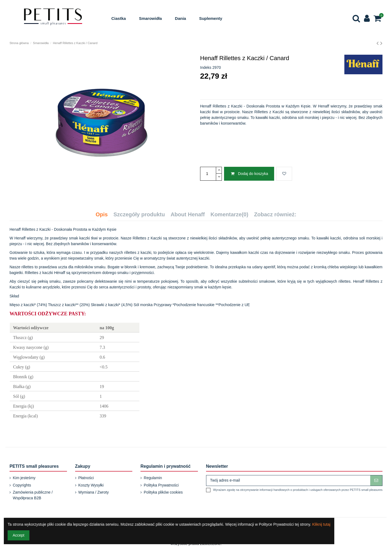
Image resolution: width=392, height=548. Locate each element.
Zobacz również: (275, 215)
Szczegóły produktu (139, 215)
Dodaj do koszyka (249, 174)
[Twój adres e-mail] (288, 481)
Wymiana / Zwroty (94, 492)
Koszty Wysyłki (91, 485)
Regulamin (153, 478)
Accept (19, 535)
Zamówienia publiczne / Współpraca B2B (33, 495)
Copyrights (22, 485)
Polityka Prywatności (161, 485)
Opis (102, 215)
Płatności (86, 478)
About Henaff (188, 215)
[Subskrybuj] (376, 481)
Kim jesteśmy (24, 478)
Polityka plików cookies (163, 492)
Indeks (206, 67)
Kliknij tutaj (321, 524)
